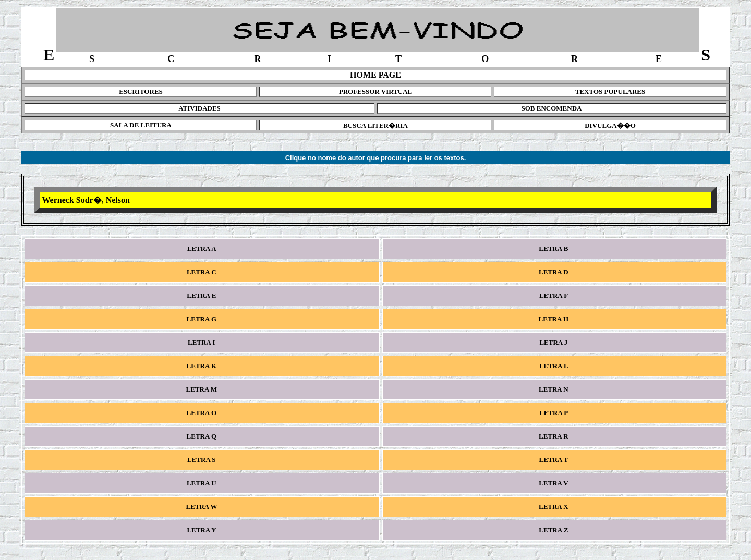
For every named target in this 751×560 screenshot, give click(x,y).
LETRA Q (202, 436)
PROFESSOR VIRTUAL (376, 92)
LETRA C (202, 272)
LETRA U (202, 483)
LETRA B (554, 248)
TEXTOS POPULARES (610, 92)
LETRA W (202, 507)
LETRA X (554, 507)
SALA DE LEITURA (141, 125)
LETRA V (554, 483)
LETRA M (202, 389)
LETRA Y (202, 530)
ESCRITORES (141, 92)
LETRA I (202, 342)
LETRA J (554, 342)
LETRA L (554, 366)
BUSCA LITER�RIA (375, 125)
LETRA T (554, 460)
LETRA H (554, 319)
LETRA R (554, 436)
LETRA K (202, 366)
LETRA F (555, 295)
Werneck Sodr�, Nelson (86, 200)
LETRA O (202, 413)
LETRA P (554, 413)
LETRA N (554, 389)
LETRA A (202, 248)
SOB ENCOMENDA (552, 108)
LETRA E (202, 295)
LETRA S (202, 460)
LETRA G (202, 319)
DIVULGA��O (610, 125)
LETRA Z (554, 530)
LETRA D (554, 272)
